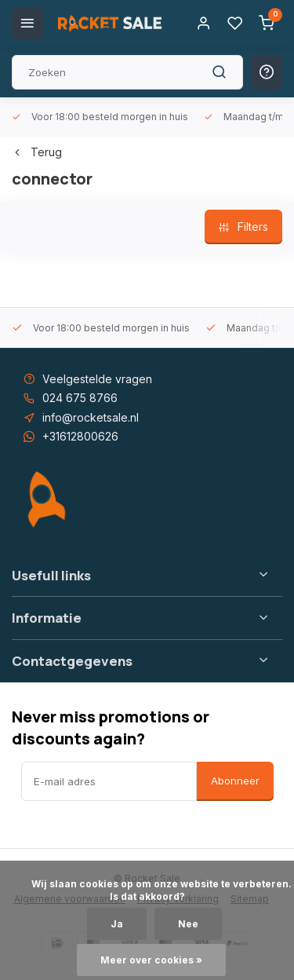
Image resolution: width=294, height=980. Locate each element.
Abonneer (235, 781)
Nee (188, 924)
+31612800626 (80, 436)
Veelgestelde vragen (97, 379)
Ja (117, 924)
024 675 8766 (80, 398)
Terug (37, 152)
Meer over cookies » (151, 960)
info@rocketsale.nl (91, 417)
